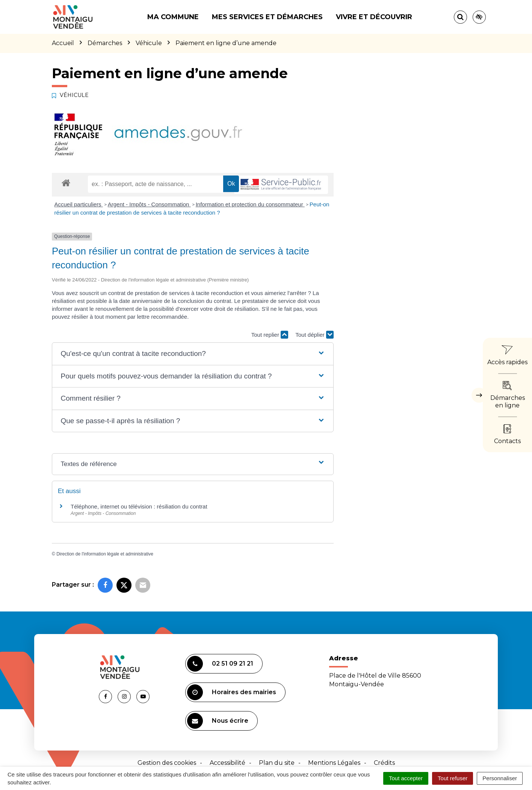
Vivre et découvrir (374, 17)
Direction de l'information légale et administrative (105, 554)
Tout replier (270, 335)
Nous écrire (218, 721)
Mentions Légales (334, 763)
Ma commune (173, 17)
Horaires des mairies (232, 692)
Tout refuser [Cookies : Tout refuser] (453, 778)
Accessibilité (227, 763)
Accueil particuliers (79, 204)
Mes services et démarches (267, 17)
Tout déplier (314, 335)
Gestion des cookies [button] (167, 763)
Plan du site (277, 763)
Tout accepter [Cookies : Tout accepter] (406, 778)
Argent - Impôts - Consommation (149, 204)
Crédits (384, 763)
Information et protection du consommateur (250, 204)
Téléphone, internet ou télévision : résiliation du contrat (139, 506)
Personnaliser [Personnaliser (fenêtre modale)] (500, 778)
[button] (193, 354)
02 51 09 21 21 (220, 664)
